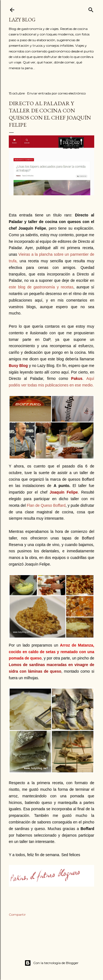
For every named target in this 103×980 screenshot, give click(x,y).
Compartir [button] (17, 914)
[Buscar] (91, 9)
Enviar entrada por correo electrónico (56, 93)
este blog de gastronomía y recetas (41, 287)
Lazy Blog (22, 20)
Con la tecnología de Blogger (51, 963)
